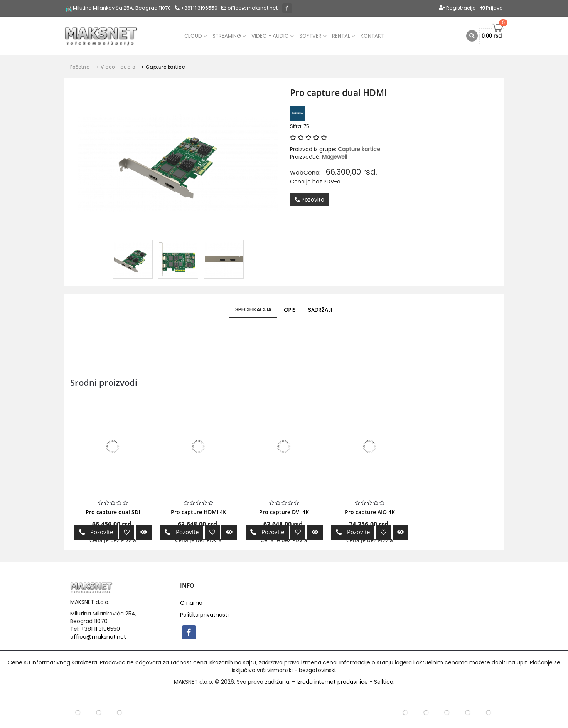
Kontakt (372, 36)
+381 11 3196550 (196, 8)
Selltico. (384, 682)
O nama (191, 603)
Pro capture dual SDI (113, 512)
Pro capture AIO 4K (370, 512)
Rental (344, 36)
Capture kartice (165, 67)
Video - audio (273, 36)
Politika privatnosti (204, 615)
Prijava (491, 8)
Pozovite (309, 200)
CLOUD (196, 36)
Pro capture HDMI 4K (199, 512)
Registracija (457, 8)
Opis (290, 310)
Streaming (229, 36)
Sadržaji (320, 310)
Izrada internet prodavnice (332, 682)
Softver (313, 36)
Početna (80, 67)
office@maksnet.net (98, 637)
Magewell (335, 157)
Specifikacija (253, 309)
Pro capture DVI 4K (284, 512)
